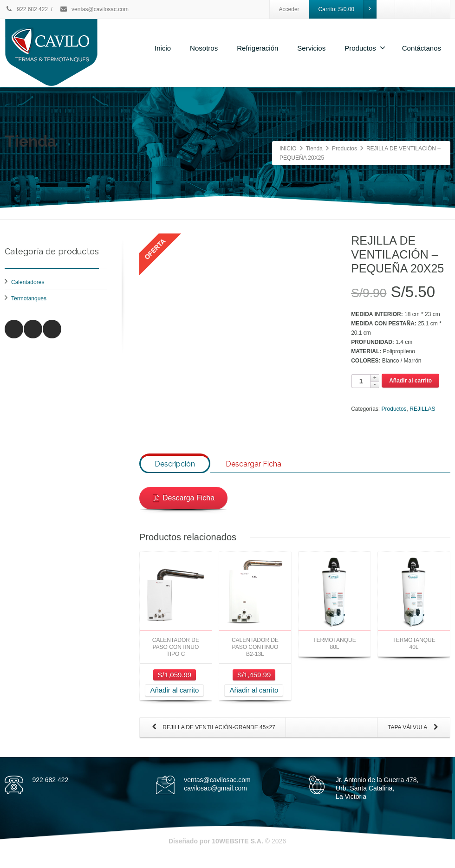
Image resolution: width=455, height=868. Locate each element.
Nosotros (204, 48)
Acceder (289, 9)
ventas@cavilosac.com (94, 9)
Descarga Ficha (183, 506)
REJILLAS (422, 409)
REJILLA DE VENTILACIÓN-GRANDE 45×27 (212, 736)
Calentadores (28, 282)
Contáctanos (422, 48)
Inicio (163, 48)
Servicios (311, 48)
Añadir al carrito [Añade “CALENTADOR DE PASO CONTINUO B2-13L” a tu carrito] (254, 698)
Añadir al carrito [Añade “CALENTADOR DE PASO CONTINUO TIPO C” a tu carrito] (174, 698)
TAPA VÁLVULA (415, 736)
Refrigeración (257, 48)
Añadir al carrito (410, 381)
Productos (365, 48)
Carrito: (348, 9)
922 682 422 (26, 9)
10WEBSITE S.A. (237, 849)
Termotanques (29, 298)
